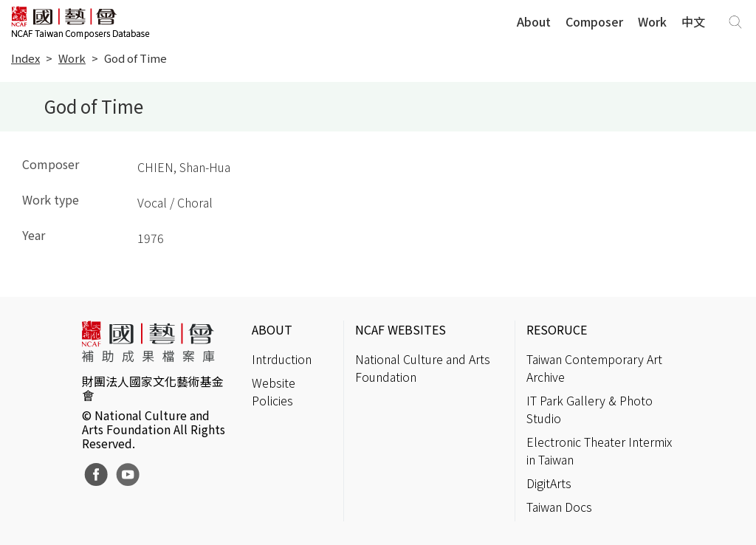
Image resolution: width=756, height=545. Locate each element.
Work (652, 21)
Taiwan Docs (559, 507)
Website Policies (274, 391)
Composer (594, 21)
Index (25, 58)
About (534, 21)
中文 (693, 21)
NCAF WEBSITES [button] (401, 329)
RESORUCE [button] (557, 329)
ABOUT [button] (272, 329)
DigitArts (549, 483)
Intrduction (282, 359)
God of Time (135, 58)
